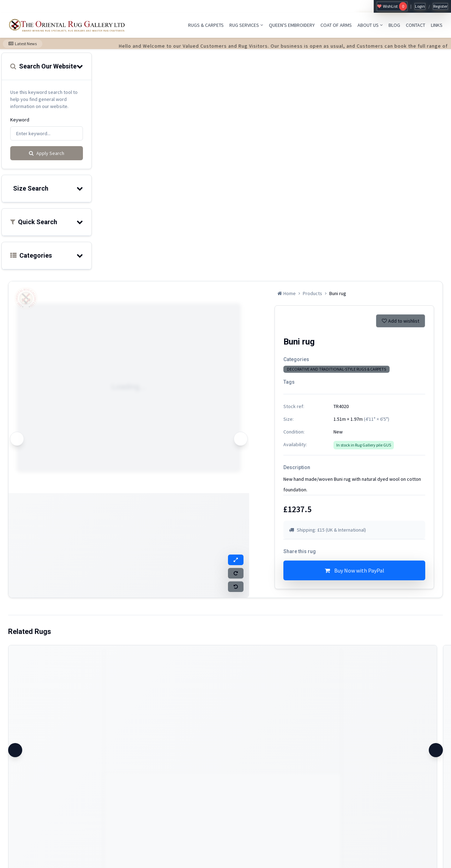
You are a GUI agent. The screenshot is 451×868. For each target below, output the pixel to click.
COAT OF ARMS (336, 25)
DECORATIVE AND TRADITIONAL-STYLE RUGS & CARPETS (336, 369)
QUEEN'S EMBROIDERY (292, 25)
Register (440, 6)
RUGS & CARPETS (206, 25)
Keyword (20, 120)
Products (312, 293)
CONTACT (416, 25)
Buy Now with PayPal (354, 570)
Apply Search (47, 153)
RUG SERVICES (246, 25)
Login (420, 6)
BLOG (394, 25)
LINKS (437, 25)
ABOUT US (370, 25)
